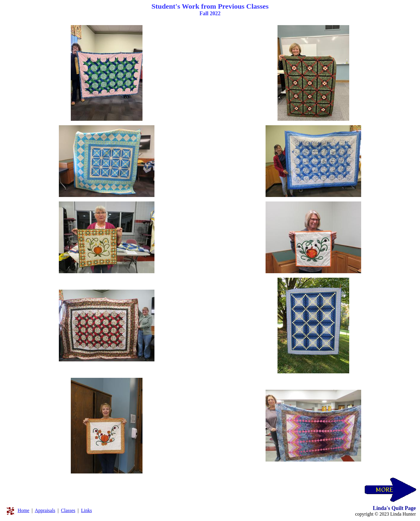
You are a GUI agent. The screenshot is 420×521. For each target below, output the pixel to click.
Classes (68, 510)
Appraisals (45, 510)
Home (23, 510)
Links (86, 510)
